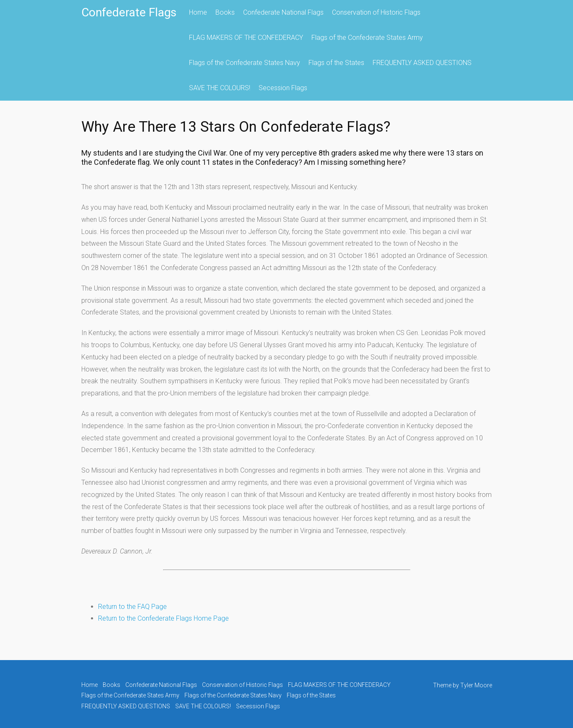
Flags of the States (336, 63)
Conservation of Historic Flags (376, 12)
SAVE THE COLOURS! (220, 88)
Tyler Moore (476, 685)
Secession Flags (283, 88)
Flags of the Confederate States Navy (245, 63)
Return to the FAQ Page (132, 607)
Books (225, 12)
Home (198, 12)
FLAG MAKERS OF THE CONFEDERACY (246, 38)
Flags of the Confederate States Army (367, 38)
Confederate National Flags (283, 12)
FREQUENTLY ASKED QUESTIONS (422, 63)
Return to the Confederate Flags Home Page (163, 618)
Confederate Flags (129, 12)
